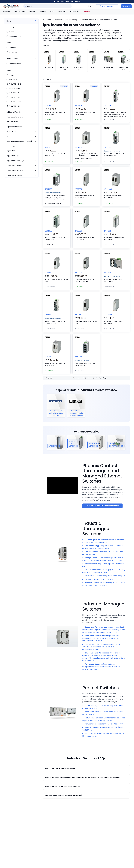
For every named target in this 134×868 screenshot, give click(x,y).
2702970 (78, 273)
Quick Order (62, 12)
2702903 (108, 189)
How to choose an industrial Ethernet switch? (86, 795)
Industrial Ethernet (87, 20)
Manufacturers (19, 12)
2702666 (49, 105)
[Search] (25, 6)
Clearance (87, 12)
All (44, 20)
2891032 (108, 231)
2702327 (49, 147)
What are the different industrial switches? (86, 786)
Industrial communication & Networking (62, 20)
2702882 (78, 315)
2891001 (108, 105)
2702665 (108, 315)
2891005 (78, 356)
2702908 (78, 147)
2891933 (49, 189)
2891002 (108, 147)
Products (6, 12)
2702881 (49, 273)
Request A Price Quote (112, 151)
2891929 (49, 315)
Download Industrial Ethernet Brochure (102, 506)
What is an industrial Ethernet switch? (86, 768)
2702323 (78, 231)
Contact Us (74, 12)
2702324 (79, 105)
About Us (43, 12)
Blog (52, 12)
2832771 (108, 273)
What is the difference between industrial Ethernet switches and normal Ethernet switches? (86, 777)
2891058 (49, 231)
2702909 (49, 356)
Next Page (103, 378)
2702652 (78, 189)
